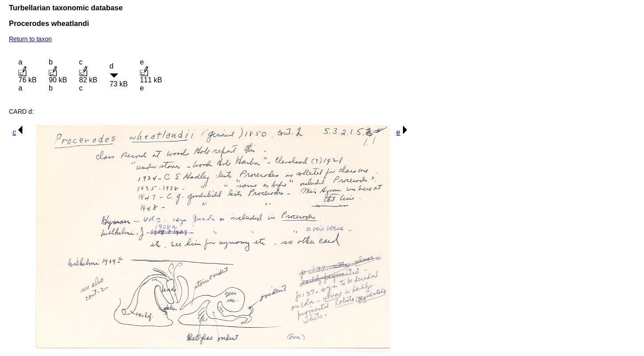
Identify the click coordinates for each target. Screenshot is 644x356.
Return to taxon (30, 39)
